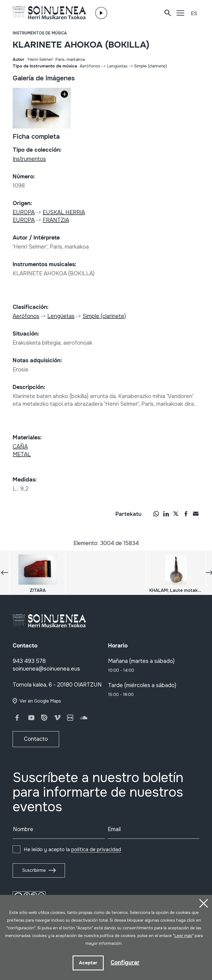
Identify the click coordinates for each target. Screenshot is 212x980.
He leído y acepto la (72, 850)
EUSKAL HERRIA (64, 212)
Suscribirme (34, 870)
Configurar (125, 963)
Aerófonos (90, 66)
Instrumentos (29, 159)
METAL (22, 454)
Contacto (36, 739)
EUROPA (24, 212)
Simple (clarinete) (151, 66)
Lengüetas (117, 66)
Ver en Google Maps (40, 701)
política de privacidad (96, 850)
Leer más (183, 936)
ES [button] (194, 13)
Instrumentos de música (40, 33)
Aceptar (88, 963)
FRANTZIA (56, 220)
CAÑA (20, 447)
